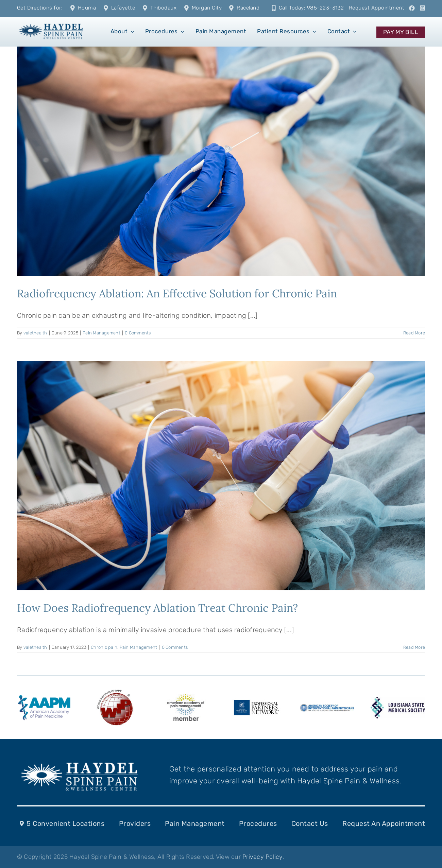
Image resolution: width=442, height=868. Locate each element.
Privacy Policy (262, 857)
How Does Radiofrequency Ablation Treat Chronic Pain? (157, 608)
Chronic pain (104, 647)
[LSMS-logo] (398, 700)
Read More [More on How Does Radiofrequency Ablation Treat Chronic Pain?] (414, 647)
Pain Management (101, 333)
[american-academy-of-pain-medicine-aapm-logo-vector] (44, 696)
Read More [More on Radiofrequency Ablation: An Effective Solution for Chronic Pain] (414, 333)
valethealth (35, 333)
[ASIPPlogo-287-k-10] (327, 707)
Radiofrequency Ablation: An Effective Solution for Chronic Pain (177, 293)
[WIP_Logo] (115, 691)
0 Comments (138, 333)
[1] (51, 23)
